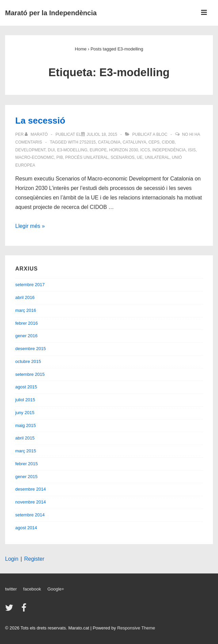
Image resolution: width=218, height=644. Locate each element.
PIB (60, 157)
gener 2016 (26, 336)
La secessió (40, 121)
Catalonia (109, 142)
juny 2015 (25, 413)
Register (34, 559)
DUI (51, 150)
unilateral (157, 157)
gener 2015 (26, 477)
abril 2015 (25, 438)
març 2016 (26, 310)
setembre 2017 (30, 285)
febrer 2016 (27, 323)
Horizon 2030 (124, 150)
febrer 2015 (27, 464)
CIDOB (168, 142)
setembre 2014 (30, 515)
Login (12, 559)
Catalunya (134, 142)
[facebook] (25, 610)
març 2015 (26, 451)
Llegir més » (30, 226)
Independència (169, 150)
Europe (98, 150)
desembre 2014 (31, 489)
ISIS (192, 150)
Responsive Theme (136, 628)
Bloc (162, 134)
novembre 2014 (31, 502)
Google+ (56, 589)
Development (30, 150)
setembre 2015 (30, 374)
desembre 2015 (31, 349)
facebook (32, 589)
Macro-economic (35, 157)
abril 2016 (25, 297)
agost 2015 (26, 387)
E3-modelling (72, 150)
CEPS (154, 142)
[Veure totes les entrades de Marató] (37, 134)
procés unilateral (87, 157)
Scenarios (123, 157)
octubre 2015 (28, 361)
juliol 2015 (25, 400)
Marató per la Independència (51, 13)
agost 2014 (26, 528)
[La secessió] (102, 134)
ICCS (145, 150)
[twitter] (11, 610)
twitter (11, 589)
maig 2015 (26, 425)
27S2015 (87, 142)
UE (140, 157)
